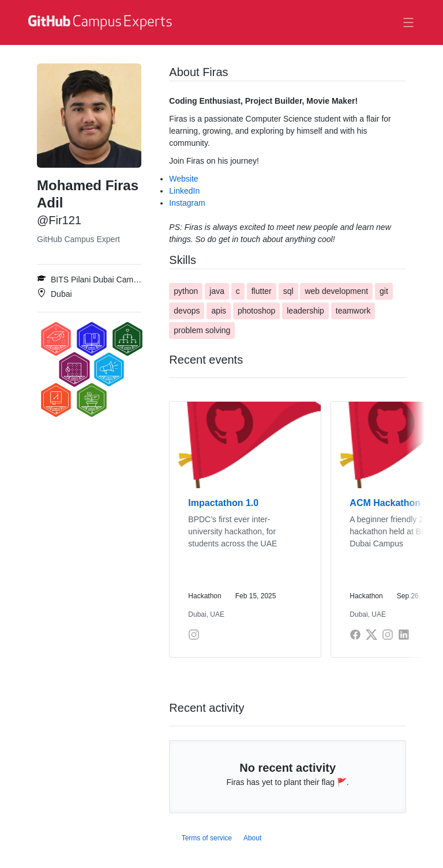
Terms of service (207, 838)
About (252, 838)
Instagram (187, 203)
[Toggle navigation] (408, 22)
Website (183, 179)
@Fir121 (59, 220)
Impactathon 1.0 (223, 503)
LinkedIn (184, 191)
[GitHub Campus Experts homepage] (102, 22)
